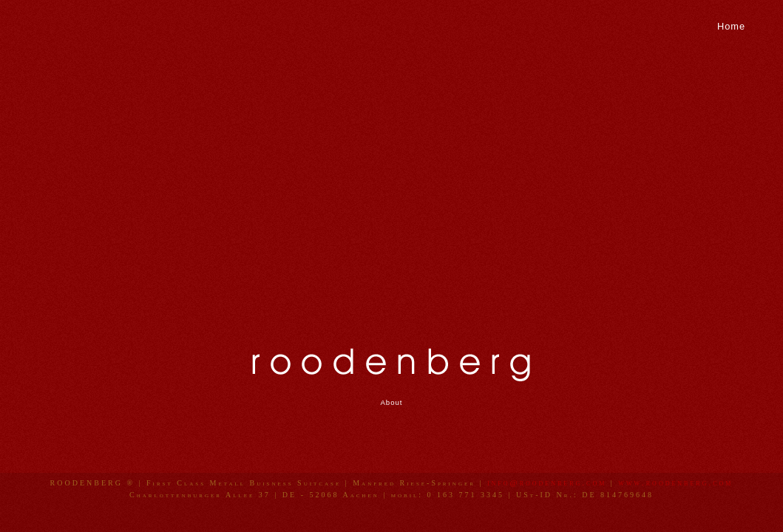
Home (731, 26)
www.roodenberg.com (675, 482)
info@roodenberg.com (547, 482)
